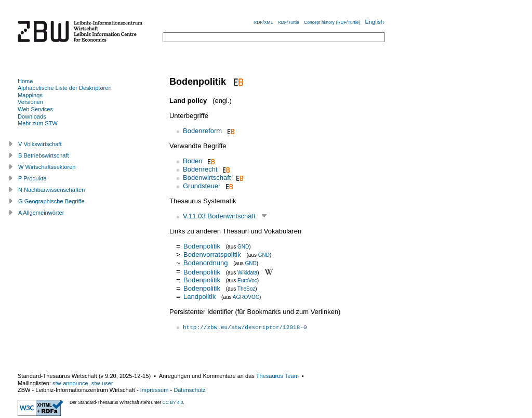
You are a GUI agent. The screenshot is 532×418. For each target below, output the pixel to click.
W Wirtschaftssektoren (47, 167)
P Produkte (32, 178)
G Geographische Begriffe (51, 201)
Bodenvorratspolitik (212, 254)
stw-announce (70, 383)
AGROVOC (246, 297)
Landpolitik (199, 297)
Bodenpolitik (202, 246)
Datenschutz (189, 390)
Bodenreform (202, 131)
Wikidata (247, 272)
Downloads (32, 116)
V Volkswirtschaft (40, 144)
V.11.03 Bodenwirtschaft (219, 216)
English (375, 22)
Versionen (30, 102)
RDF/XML (263, 22)
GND (243, 247)
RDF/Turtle (289, 22)
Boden (193, 161)
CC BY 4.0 (173, 402)
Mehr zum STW (38, 123)
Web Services (35, 109)
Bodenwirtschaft (207, 178)
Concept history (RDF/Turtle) (332, 22)
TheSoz (246, 289)
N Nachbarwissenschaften (51, 190)
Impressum (155, 390)
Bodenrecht (200, 169)
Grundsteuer (202, 186)
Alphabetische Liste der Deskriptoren (65, 88)
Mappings (30, 95)
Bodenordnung (205, 263)
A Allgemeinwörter (41, 213)
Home (25, 81)
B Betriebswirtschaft (44, 155)
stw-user (102, 383)
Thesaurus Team (277, 376)
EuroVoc (247, 280)
